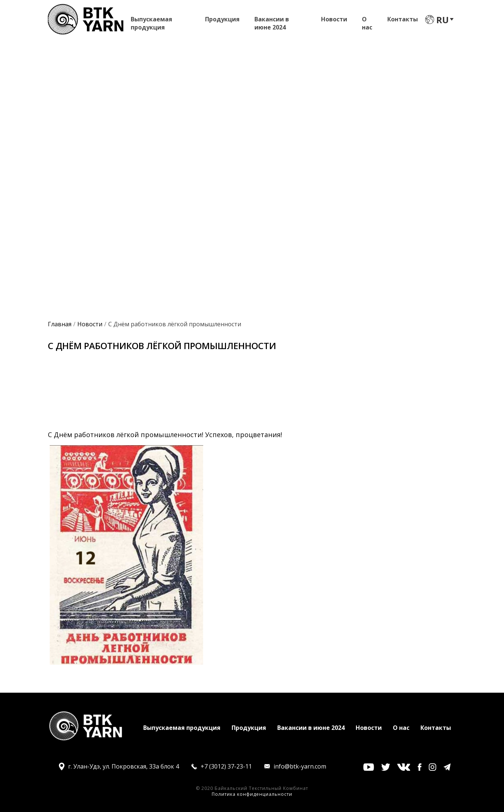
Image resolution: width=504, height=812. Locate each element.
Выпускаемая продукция (151, 21)
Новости (334, 19)
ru (443, 20)
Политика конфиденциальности (252, 794)
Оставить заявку (243, 221)
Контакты (403, 19)
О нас (367, 21)
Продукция (222, 19)
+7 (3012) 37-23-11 (226, 766)
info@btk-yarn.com (300, 766)
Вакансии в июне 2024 (272, 21)
